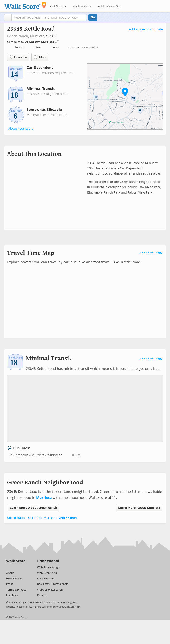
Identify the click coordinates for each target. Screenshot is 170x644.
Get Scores (58, 6)
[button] (8, 17)
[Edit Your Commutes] (57, 41)
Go (93, 17)
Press (10, 584)
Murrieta (37, 36)
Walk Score (16, 561)
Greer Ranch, (18, 36)
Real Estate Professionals (53, 584)
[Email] (22, 567)
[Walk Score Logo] (26, 5)
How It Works (14, 579)
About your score (21, 129)
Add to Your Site (110, 6)
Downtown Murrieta (40, 42)
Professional (48, 561)
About (10, 573)
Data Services (46, 579)
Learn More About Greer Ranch (33, 508)
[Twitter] (9, 567)
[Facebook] (16, 567)
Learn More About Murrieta (139, 508)
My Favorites (82, 6)
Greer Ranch (68, 518)
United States (16, 518)
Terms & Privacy (16, 590)
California (34, 518)
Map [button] (40, 57)
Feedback (12, 595)
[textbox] (49, 17)
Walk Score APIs (47, 573)
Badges (42, 595)
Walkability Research (50, 590)
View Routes (90, 47)
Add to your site (151, 253)
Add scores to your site (146, 29)
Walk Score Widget (49, 568)
